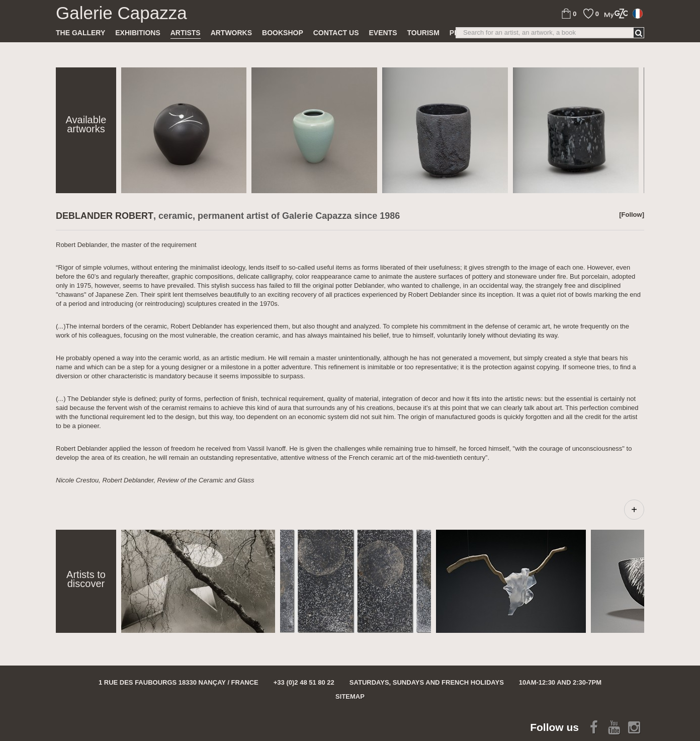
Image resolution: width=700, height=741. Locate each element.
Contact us (336, 33)
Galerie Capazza (121, 13)
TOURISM (423, 33)
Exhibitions (138, 33)
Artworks (231, 33)
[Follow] (632, 215)
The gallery (80, 33)
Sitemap (350, 696)
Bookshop (283, 33)
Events (383, 33)
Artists (186, 33)
